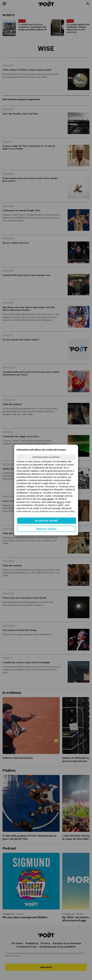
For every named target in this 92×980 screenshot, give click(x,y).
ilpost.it (60, 502)
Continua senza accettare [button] (46, 457)
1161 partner (48, 499)
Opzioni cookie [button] (46, 529)
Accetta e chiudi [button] (46, 521)
